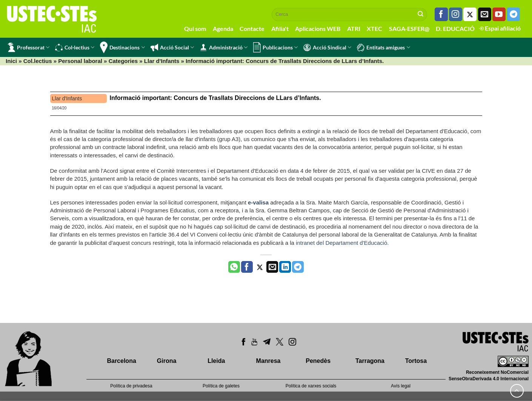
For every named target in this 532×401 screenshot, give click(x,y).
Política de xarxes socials (311, 386)
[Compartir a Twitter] (260, 267)
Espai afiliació (500, 28)
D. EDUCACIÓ (455, 28)
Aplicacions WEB (318, 28)
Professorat (28, 47)
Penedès (318, 361)
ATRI (354, 28)
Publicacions (275, 47)
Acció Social (172, 48)
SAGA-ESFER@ (409, 28)
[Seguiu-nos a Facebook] (441, 14)
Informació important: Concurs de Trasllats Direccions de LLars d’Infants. (215, 98)
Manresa (268, 361)
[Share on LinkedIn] (285, 267)
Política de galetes (221, 386)
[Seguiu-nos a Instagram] (456, 14)
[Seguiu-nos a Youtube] (499, 14)
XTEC (374, 28)
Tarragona (370, 361)
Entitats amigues (383, 48)
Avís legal (401, 386)
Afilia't (280, 28)
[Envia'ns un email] (485, 14)
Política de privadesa (131, 386)
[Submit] (421, 14)
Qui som (195, 28)
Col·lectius (75, 48)
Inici (11, 61)
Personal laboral (80, 61)
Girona (167, 361)
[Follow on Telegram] (513, 14)
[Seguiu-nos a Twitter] (470, 14)
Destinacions (122, 47)
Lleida (216, 361)
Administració (224, 48)
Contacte (252, 28)
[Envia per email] (272, 267)
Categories (123, 61)
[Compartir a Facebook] (247, 267)
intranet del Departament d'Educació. (342, 243)
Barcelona (121, 361)
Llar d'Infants (162, 61)
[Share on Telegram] (298, 267)
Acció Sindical (327, 48)
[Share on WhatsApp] (234, 267)
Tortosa (416, 361)
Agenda (223, 28)
